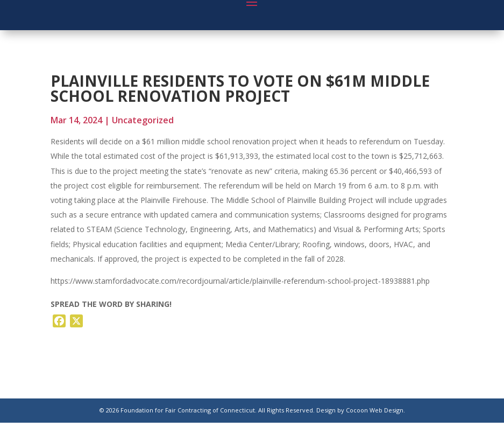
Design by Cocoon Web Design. (361, 410)
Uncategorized (143, 120)
